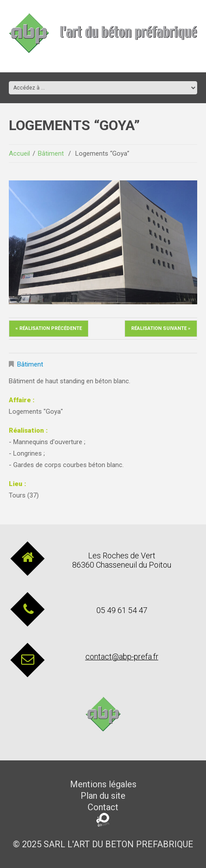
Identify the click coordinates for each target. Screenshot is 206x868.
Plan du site (103, 796)
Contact (103, 807)
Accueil (19, 153)
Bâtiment (51, 153)
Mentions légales (103, 784)
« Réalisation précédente (49, 328)
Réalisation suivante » (161, 328)
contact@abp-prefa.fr (122, 657)
